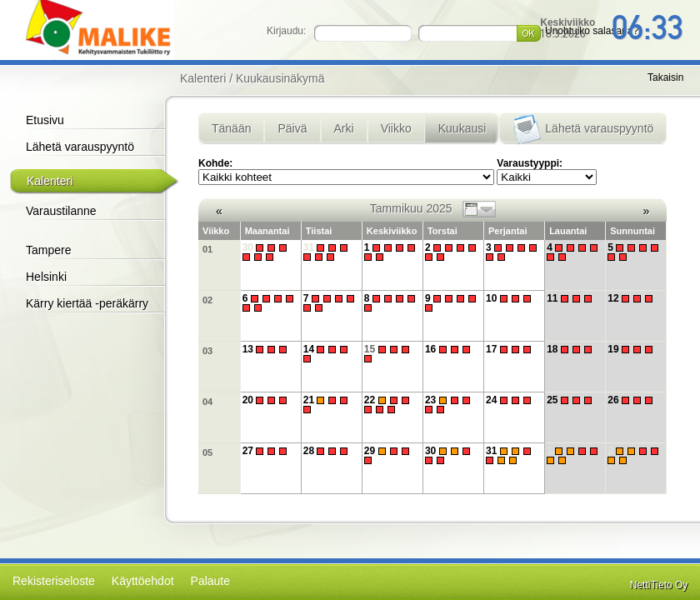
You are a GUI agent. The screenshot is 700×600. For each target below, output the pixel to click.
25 (571, 400)
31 (328, 252)
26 (632, 400)
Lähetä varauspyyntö (80, 147)
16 (450, 349)
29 (389, 455)
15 (389, 354)
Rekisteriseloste (54, 581)
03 (207, 351)
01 (207, 249)
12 (632, 298)
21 (328, 405)
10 (510, 298)
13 (267, 349)
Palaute (210, 581)
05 (207, 452)
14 (328, 354)
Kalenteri (50, 181)
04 (207, 402)
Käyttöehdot (143, 581)
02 (207, 300)
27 (267, 451)
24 (510, 400)
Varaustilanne (61, 211)
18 (571, 349)
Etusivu (45, 120)
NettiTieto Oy (659, 585)
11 (571, 298)
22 (389, 405)
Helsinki (46, 277)
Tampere (48, 250)
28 (328, 451)
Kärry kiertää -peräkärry (87, 303)
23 (450, 405)
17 (510, 349)
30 (267, 252)
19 (632, 349)
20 (267, 400)
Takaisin (665, 77)
